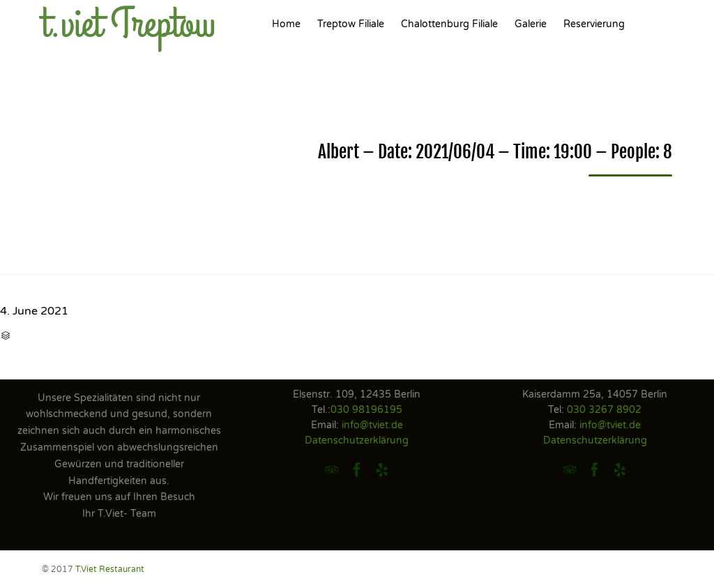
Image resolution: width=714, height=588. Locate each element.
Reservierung (594, 24)
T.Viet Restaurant (110, 569)
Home (286, 24)
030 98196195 (366, 410)
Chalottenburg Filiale (449, 24)
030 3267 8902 (604, 410)
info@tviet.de (372, 425)
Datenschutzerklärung (357, 440)
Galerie (531, 24)
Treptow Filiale (351, 24)
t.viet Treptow (129, 24)
